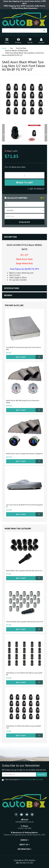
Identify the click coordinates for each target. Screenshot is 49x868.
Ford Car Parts (21, 48)
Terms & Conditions (26, 780)
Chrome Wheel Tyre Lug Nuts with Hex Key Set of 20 (24, 622)
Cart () (30, 40)
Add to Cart (25, 183)
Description (10, 237)
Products (18, 40)
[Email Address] (19, 774)
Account (41, 40)
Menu (7, 40)
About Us (24, 845)
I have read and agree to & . (22, 780)
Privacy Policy (39, 780)
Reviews (8, 295)
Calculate (24, 222)
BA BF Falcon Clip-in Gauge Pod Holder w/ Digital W (24, 454)
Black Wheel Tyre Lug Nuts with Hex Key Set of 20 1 (24, 571)
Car (11, 48)
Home (4, 48)
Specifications (12, 288)
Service (24, 840)
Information (24, 849)
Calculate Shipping (16, 198)
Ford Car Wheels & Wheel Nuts (17, 51)
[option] (15, 133)
